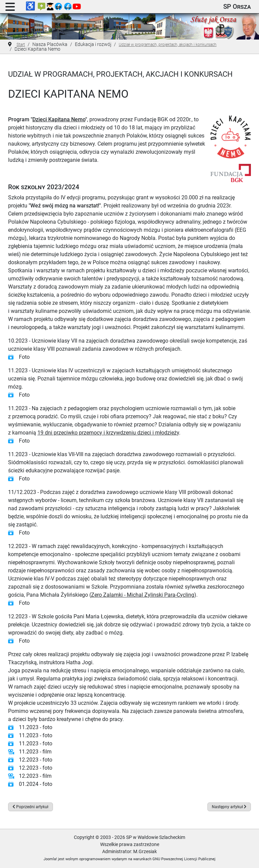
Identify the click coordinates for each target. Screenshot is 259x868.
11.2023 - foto (36, 727)
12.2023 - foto (36, 760)
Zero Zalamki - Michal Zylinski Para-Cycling (143, 595)
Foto (24, 357)
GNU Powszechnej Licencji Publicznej (184, 859)
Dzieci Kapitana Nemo (59, 119)
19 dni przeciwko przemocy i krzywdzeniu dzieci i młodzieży (108, 433)
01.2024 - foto (36, 784)
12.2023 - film (35, 776)
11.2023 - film (35, 752)
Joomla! (50, 859)
